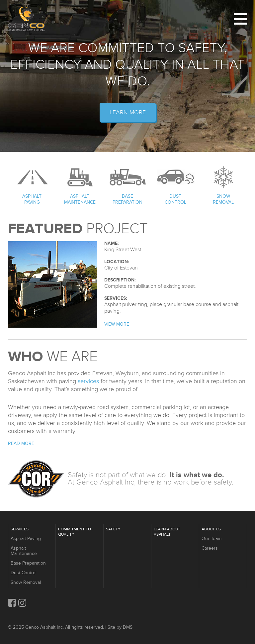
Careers (210, 548)
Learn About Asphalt (167, 532)
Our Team (212, 538)
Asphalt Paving (32, 199)
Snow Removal (223, 199)
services (88, 381)
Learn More (128, 112)
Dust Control (175, 199)
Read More (21, 443)
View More (117, 324)
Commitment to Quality (75, 532)
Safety (113, 529)
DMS (128, 627)
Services (20, 529)
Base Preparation (127, 199)
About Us (211, 529)
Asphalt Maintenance (80, 199)
